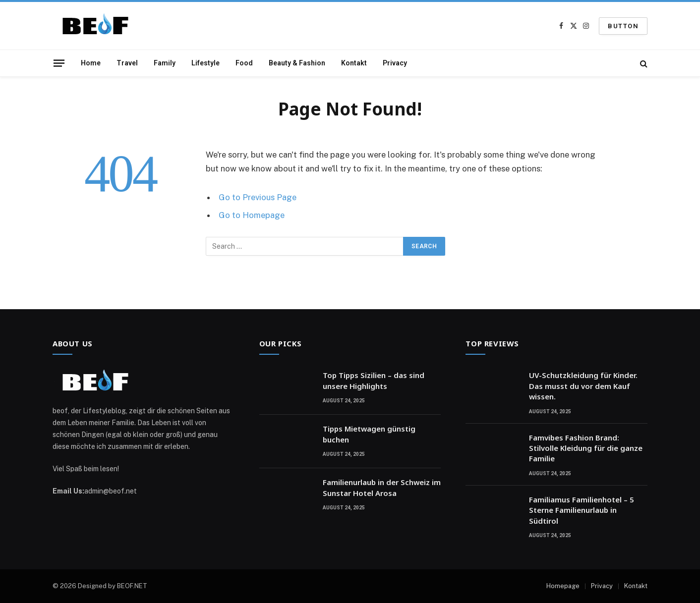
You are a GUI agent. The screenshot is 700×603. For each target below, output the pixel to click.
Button (623, 26)
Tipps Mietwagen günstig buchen (369, 434)
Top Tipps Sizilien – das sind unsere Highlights (374, 380)
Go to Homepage (252, 215)
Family (165, 63)
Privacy (395, 63)
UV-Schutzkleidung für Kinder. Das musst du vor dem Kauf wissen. (583, 386)
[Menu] (59, 63)
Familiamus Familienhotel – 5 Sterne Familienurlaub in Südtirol (582, 510)
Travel (127, 63)
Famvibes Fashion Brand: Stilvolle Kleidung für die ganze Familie (586, 448)
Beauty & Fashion (297, 63)
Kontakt (354, 63)
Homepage (563, 586)
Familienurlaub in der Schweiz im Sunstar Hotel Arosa (382, 487)
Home (91, 63)
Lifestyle (205, 63)
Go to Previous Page (258, 197)
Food (244, 63)
